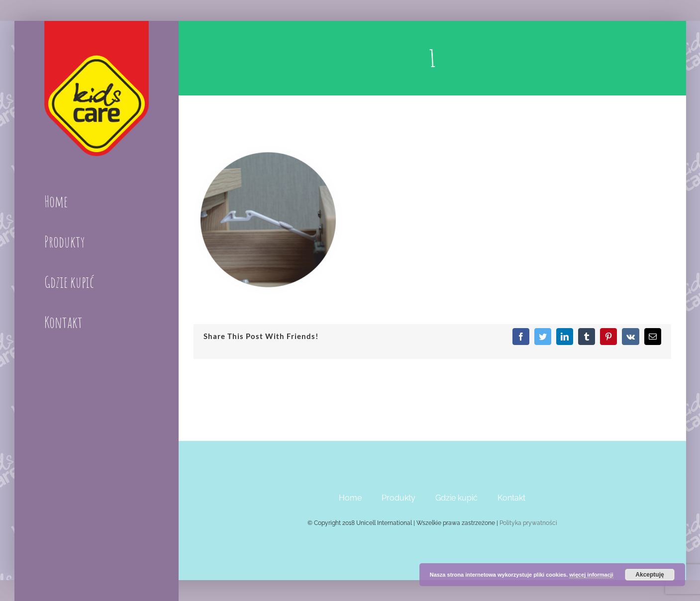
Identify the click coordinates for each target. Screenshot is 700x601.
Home (350, 498)
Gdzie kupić (456, 498)
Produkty (399, 498)
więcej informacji (591, 575)
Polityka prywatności (528, 523)
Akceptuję (650, 575)
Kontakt (511, 498)
